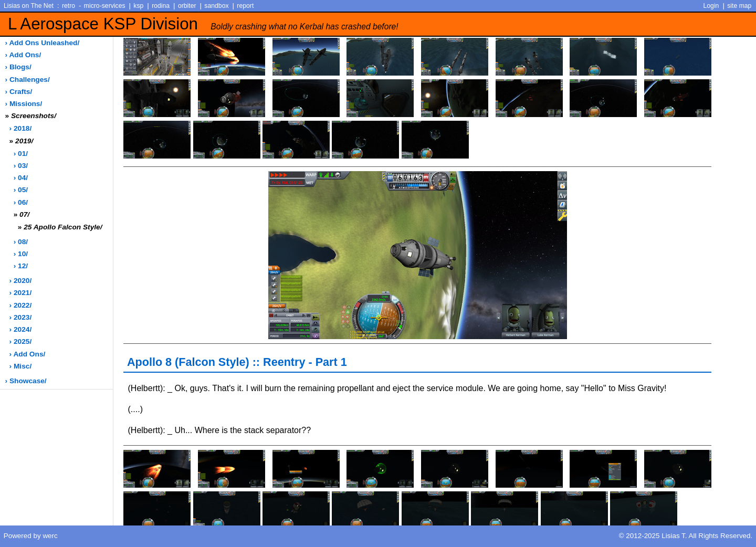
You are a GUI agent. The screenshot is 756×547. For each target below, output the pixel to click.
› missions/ (24, 104)
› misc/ (21, 366)
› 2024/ (21, 329)
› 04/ (21, 178)
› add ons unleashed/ (43, 43)
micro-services (105, 6)
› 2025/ (21, 341)
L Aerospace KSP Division (203, 24)
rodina (161, 6)
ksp (138, 6)
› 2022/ (21, 305)
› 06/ (21, 202)
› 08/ (21, 242)
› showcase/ (26, 381)
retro (69, 6)
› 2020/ (21, 281)
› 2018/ (21, 128)
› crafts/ (19, 92)
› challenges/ (28, 80)
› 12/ (21, 266)
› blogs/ (18, 67)
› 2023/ (21, 317)
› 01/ (21, 154)
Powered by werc (31, 536)
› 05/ (21, 190)
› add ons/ (23, 55)
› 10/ (21, 254)
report (245, 6)
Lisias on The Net (29, 6)
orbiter (187, 6)
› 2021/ (21, 293)
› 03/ (21, 166)
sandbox (216, 6)
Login (711, 6)
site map (739, 6)
